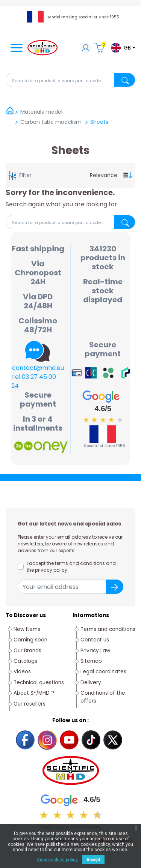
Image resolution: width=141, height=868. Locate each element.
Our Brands (27, 651)
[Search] (70, 80)
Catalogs (25, 661)
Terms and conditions (108, 629)
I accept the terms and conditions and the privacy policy (71, 567)
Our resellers (30, 704)
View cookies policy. (58, 860)
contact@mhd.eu (38, 368)
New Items (27, 629)
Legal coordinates (103, 672)
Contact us (95, 640)
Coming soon (30, 640)
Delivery (91, 683)
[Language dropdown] (123, 48)
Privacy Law (95, 651)
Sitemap (91, 661)
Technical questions (39, 683)
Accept (93, 860)
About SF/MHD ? (34, 693)
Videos (22, 672)
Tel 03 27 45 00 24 (34, 381)
